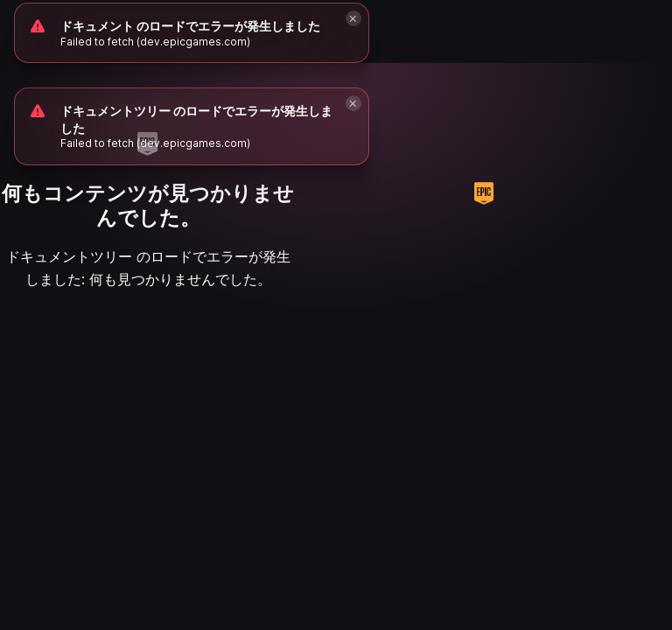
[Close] (353, 103)
